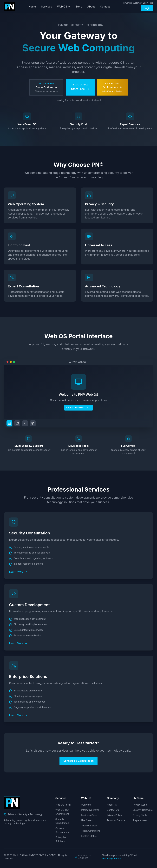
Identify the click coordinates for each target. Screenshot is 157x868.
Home (32, 7)
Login (147, 8)
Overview (86, 805)
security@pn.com (111, 858)
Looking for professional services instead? (78, 100)
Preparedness (140, 820)
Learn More (18, 572)
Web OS (64, 7)
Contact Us (113, 810)
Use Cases (87, 820)
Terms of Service (116, 820)
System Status (89, 836)
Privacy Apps (140, 805)
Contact (105, 7)
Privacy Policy (114, 815)
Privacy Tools (140, 815)
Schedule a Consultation (78, 761)
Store (79, 7)
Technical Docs (89, 826)
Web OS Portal (63, 805)
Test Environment (90, 831)
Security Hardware (143, 810)
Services (47, 7)
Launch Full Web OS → (78, 408)
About (91, 7)
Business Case (89, 815)
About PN (112, 805)
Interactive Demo (90, 810)
